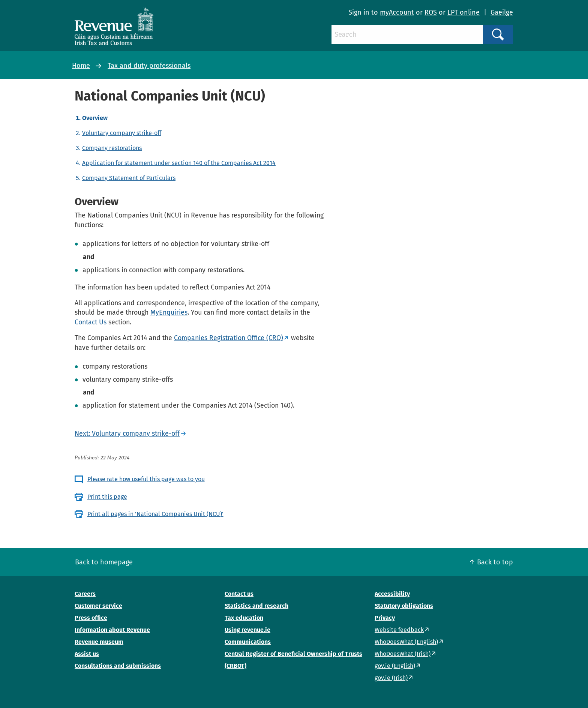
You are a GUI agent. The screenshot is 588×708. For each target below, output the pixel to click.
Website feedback (399, 630)
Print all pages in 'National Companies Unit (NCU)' (155, 514)
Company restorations (112, 148)
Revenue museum (99, 642)
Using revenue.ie (247, 630)
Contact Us (91, 322)
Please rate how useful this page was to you (146, 479)
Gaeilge (502, 12)
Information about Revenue (112, 630)
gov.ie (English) (395, 666)
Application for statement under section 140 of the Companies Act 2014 (179, 163)
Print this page (107, 497)
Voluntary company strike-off (122, 133)
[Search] (407, 34)
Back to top (495, 562)
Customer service (98, 606)
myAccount (397, 12)
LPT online (463, 12)
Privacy (385, 618)
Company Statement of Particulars (129, 178)
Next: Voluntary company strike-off (127, 433)
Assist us (87, 654)
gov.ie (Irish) (391, 678)
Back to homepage (104, 562)
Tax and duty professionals (149, 66)
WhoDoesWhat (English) (406, 642)
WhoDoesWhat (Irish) (403, 654)
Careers (85, 594)
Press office (91, 618)
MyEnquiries (169, 312)
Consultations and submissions (118, 666)
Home (81, 66)
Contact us (239, 594)
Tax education (244, 618)
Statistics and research (256, 606)
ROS (431, 12)
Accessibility (392, 594)
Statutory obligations (404, 606)
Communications (248, 642)
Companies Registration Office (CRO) (229, 338)
